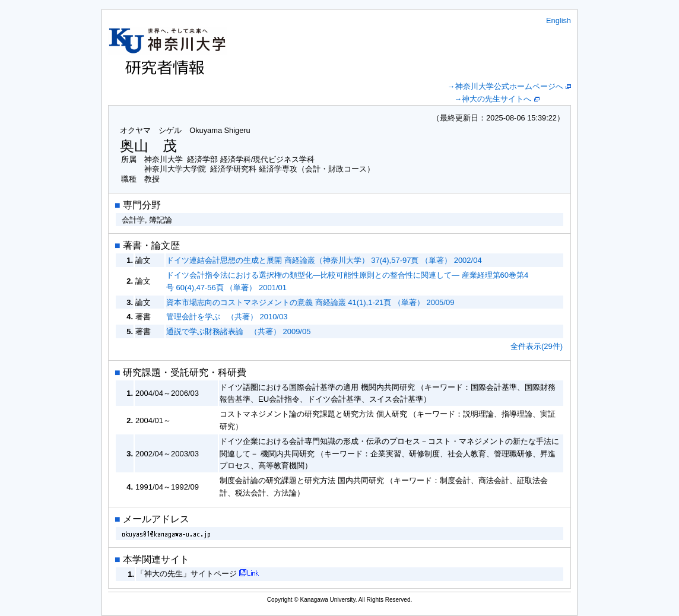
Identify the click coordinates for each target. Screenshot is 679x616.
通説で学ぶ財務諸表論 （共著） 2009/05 (238, 331)
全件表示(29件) (537, 346)
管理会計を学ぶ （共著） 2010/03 (227, 317)
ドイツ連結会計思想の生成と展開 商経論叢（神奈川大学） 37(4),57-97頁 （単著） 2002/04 (324, 260)
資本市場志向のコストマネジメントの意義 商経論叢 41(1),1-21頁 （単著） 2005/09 (310, 302)
